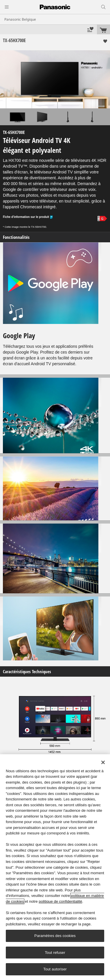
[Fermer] (103, 762)
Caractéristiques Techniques (27, 672)
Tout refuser (55, 953)
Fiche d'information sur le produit (28, 217)
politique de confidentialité (60, 901)
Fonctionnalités (16, 237)
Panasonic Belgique (20, 19)
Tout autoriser (55, 969)
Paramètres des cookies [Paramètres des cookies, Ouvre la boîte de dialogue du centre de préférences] (55, 936)
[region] (55, 867)
